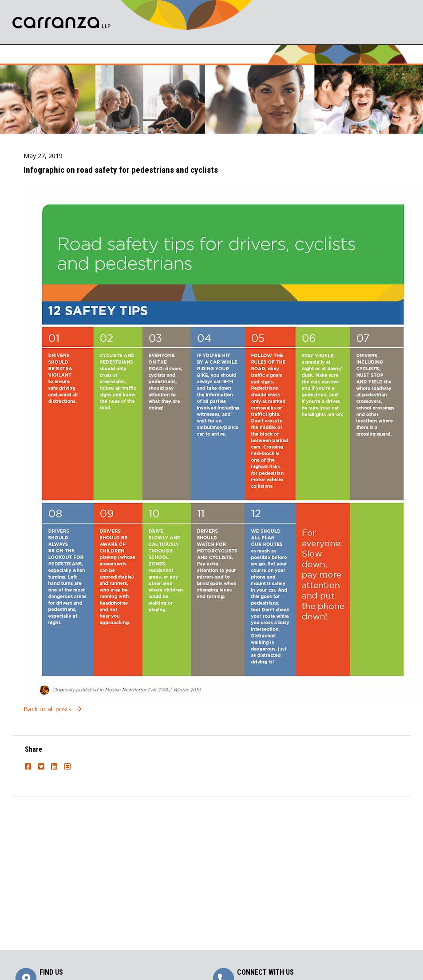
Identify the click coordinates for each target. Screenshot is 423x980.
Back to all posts (47, 709)
